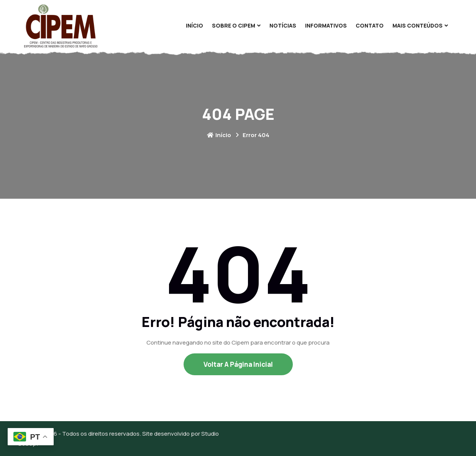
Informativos (326, 25)
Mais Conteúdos (418, 25)
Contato (370, 25)
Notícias (283, 25)
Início (195, 25)
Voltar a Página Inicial (238, 364)
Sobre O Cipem (234, 25)
